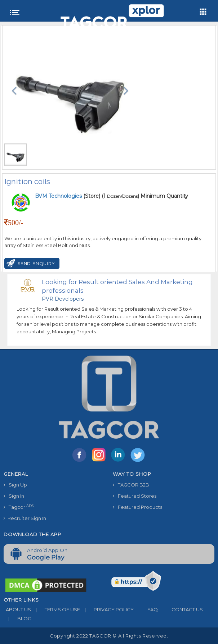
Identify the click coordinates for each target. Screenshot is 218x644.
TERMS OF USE (55, 609)
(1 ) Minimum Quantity (145, 196)
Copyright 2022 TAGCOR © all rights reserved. (109, 636)
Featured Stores (135, 496)
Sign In (14, 496)
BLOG (17, 618)
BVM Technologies (59, 196)
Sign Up (15, 485)
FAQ (146, 609)
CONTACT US (180, 609)
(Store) (68, 196)
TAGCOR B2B (131, 485)
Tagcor (19, 507)
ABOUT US (17, 609)
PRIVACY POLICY (107, 609)
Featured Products (137, 507)
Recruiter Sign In (25, 518)
